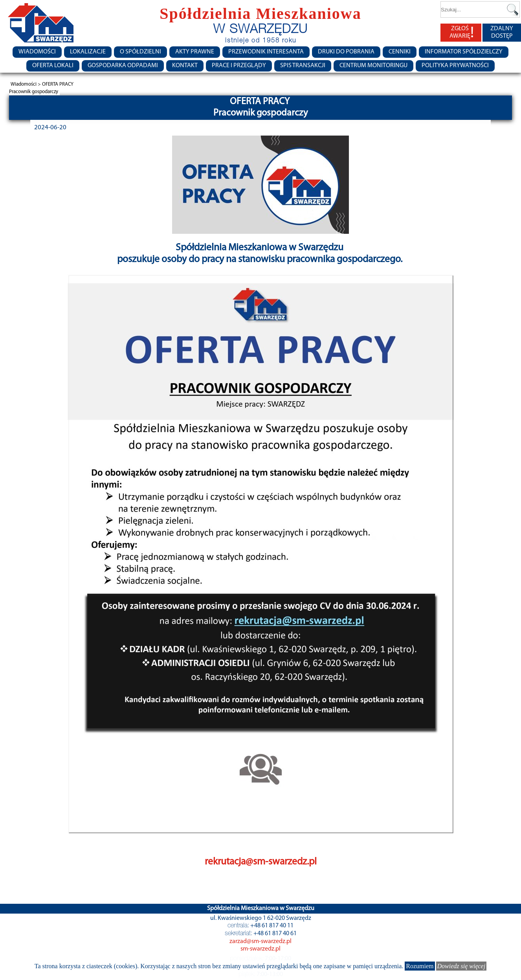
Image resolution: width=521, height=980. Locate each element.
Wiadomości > (26, 84)
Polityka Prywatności (455, 66)
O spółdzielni (140, 52)
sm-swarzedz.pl (260, 949)
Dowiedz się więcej (461, 966)
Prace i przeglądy (239, 66)
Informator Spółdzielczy (464, 52)
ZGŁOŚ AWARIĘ (462, 33)
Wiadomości (37, 52)
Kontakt (185, 66)
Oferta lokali (53, 66)
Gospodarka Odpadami (123, 66)
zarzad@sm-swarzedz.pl (260, 941)
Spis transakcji (303, 66)
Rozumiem (420, 966)
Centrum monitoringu (373, 66)
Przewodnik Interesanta (266, 52)
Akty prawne (195, 52)
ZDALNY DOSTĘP (502, 32)
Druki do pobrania (346, 52)
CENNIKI (400, 52)
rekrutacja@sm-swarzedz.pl (261, 862)
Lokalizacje (88, 52)
